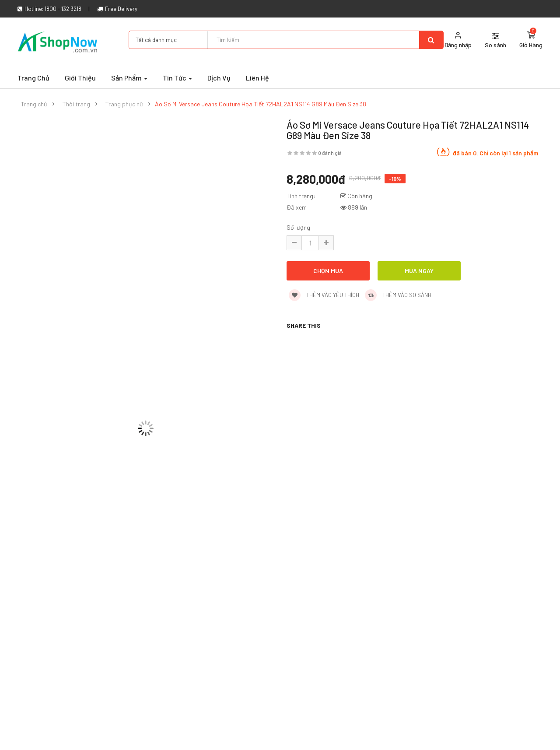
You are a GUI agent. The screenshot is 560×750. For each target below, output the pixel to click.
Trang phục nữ (124, 104)
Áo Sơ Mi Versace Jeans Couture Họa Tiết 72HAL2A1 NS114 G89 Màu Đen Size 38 (261, 104)
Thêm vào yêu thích (324, 295)
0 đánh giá (330, 153)
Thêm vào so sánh (398, 295)
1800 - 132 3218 (63, 9)
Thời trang (76, 104)
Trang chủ (34, 104)
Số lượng (298, 227)
